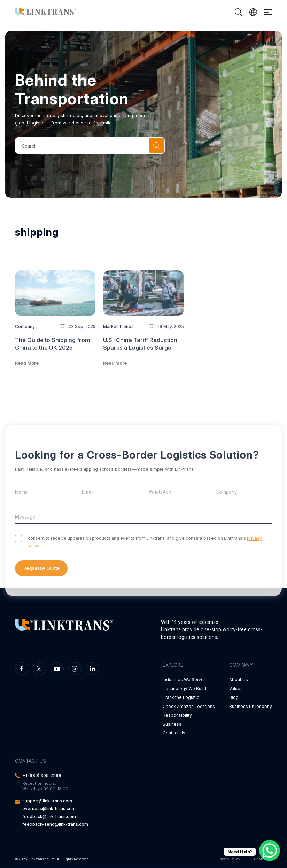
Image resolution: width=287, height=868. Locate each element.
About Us (239, 680)
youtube (57, 669)
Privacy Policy (229, 859)
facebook (22, 669)
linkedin (93, 669)
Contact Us (174, 733)
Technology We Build (184, 689)
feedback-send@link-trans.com (55, 824)
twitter (39, 669)
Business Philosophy (251, 706)
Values (236, 689)
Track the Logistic (181, 697)
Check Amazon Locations (189, 706)
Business (172, 724)
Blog (234, 697)
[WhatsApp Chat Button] (270, 851)
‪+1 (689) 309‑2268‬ (42, 775)
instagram (75, 669)
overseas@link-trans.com (49, 809)
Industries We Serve (183, 680)
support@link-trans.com (47, 801)
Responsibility (177, 715)
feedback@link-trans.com (49, 817)
